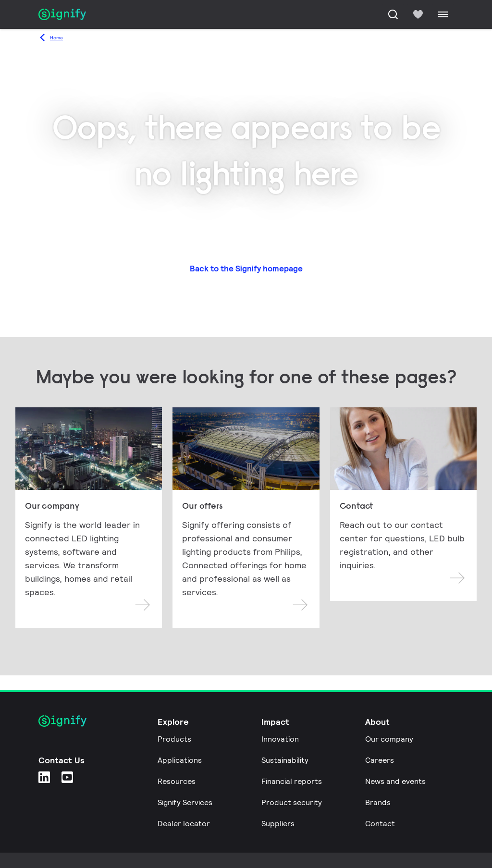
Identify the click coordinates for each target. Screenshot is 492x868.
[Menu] (443, 14)
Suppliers (278, 824)
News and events (395, 781)
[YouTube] (67, 777)
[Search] (393, 14)
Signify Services (185, 802)
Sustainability (285, 760)
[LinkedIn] (44, 777)
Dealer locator (184, 824)
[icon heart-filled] (418, 14)
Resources (177, 781)
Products (174, 739)
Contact (380, 824)
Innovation (280, 739)
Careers (380, 760)
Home (56, 38)
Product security (292, 802)
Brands (378, 802)
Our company (389, 739)
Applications (180, 760)
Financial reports (292, 781)
